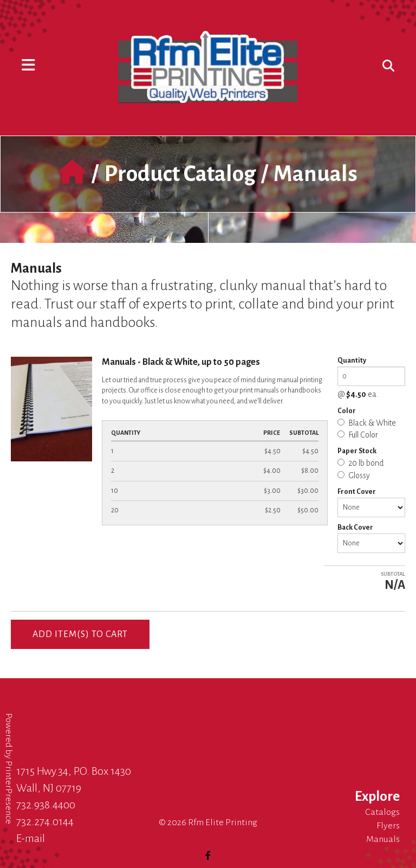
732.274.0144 (45, 821)
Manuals (383, 839)
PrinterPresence (9, 792)
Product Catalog (180, 174)
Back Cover (355, 528)
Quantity (352, 361)
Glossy (354, 475)
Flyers (388, 826)
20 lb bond (361, 463)
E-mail (31, 838)
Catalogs (382, 812)
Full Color (358, 435)
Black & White (367, 423)
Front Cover (357, 492)
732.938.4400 (46, 805)
